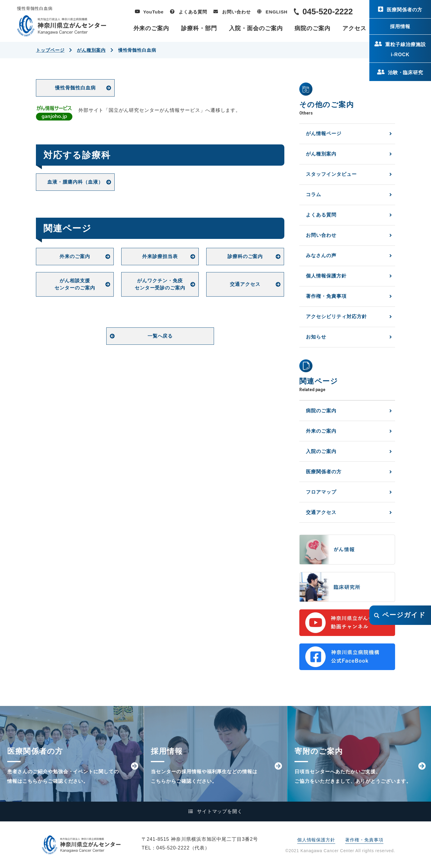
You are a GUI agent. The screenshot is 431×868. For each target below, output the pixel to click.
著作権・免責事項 (326, 296)
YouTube (154, 12)
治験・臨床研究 (406, 73)
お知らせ (316, 337)
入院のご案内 (321, 451)
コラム (314, 195)
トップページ (50, 50)
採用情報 (400, 26)
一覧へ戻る (160, 336)
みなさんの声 (321, 255)
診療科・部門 (199, 28)
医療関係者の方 (405, 10)
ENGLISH (277, 12)
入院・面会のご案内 (256, 28)
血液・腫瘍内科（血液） (75, 182)
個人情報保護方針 (326, 276)
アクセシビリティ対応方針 (336, 316)
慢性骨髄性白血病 (75, 88)
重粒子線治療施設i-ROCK (406, 49)
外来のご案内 (151, 28)
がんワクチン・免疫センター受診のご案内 (160, 284)
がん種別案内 (91, 50)
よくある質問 (193, 12)
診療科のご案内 (245, 256)
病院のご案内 (312, 28)
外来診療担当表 (160, 256)
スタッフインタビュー (331, 174)
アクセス (354, 28)
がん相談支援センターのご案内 (75, 284)
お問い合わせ (236, 12)
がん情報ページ (324, 134)
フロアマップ (321, 492)
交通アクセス (245, 284)
